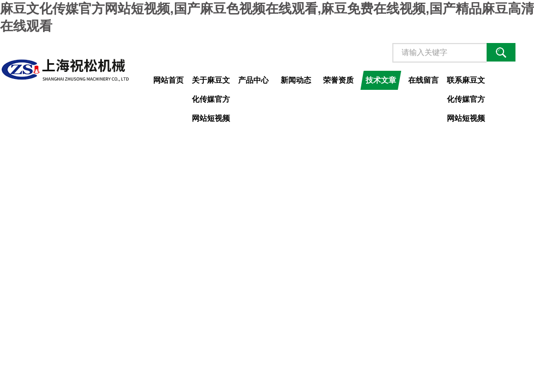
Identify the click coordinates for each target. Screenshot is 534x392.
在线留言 (423, 80)
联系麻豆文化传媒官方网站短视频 (466, 83)
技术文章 (381, 80)
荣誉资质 (338, 80)
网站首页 (168, 80)
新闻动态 (296, 80)
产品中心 (253, 80)
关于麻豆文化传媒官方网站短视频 (211, 83)
